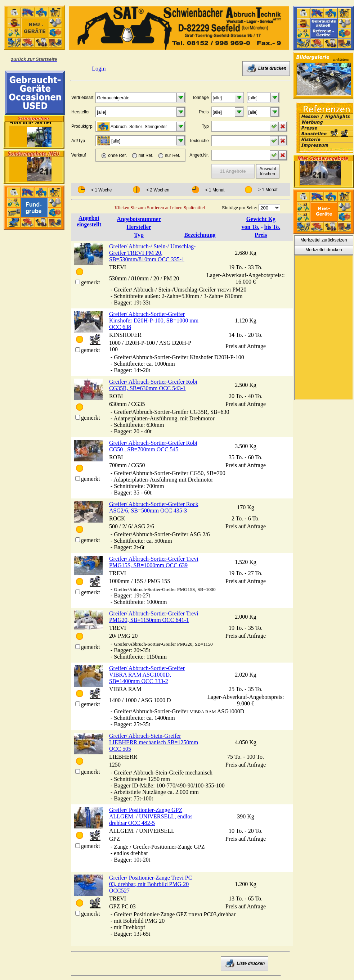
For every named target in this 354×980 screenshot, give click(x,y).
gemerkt (90, 282)
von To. (251, 227)
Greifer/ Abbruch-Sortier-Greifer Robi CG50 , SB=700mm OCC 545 (153, 446)
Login (99, 69)
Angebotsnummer (139, 219)
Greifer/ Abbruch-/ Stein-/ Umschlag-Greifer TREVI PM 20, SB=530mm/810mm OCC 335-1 (152, 253)
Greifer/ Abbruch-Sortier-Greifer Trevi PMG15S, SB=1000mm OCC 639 (154, 562)
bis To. (272, 227)
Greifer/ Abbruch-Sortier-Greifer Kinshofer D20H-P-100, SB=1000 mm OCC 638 (154, 320)
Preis (261, 235)
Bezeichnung (200, 235)
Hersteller (139, 227)
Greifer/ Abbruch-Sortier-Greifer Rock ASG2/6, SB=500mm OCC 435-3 (154, 507)
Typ (139, 235)
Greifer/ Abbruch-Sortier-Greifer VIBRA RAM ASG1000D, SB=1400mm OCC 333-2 (147, 675)
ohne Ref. (117, 155)
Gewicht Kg (261, 219)
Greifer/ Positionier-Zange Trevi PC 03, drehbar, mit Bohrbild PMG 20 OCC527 (151, 884)
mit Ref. (146, 155)
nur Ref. (173, 155)
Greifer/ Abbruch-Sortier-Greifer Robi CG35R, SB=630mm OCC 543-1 (153, 385)
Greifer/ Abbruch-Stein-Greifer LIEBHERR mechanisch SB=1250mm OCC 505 (154, 742)
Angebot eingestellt (89, 221)
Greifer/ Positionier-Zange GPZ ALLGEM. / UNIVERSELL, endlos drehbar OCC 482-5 (151, 816)
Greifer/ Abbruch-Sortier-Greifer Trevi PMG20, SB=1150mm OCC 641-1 (154, 617)
